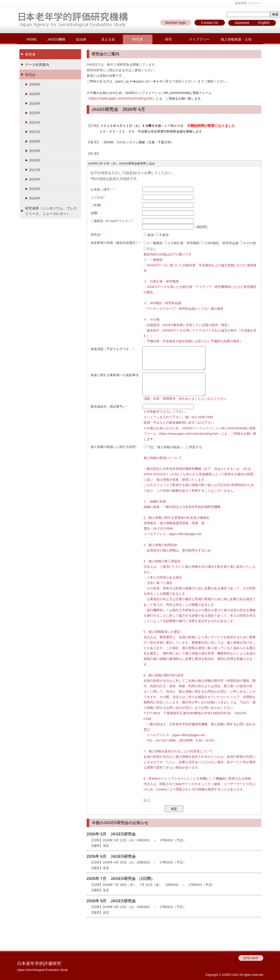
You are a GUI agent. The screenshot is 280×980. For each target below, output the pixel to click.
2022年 (35, 122)
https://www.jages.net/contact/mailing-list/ (121, 98)
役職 (94, 213)
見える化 (108, 39)
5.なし (150, 249)
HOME (32, 39)
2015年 (35, 189)
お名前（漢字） (102, 189)
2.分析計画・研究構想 (182, 243)
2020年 (35, 141)
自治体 (81, 39)
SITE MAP (251, 958)
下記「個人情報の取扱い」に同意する (173, 447)
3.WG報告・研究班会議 (220, 243)
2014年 (35, 198)
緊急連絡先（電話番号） (108, 407)
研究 (168, 39)
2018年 (35, 160)
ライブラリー (199, 39)
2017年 (35, 170)
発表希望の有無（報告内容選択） (115, 243)
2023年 (35, 113)
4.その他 (248, 243)
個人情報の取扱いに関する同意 (113, 447)
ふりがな (97, 197)
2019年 (35, 151)
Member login (176, 23)
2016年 (35, 179)
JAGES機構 (56, 39)
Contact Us (210, 23)
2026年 (35, 84)
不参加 (162, 235)
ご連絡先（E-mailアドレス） (111, 221)
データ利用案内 (37, 65)
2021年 (35, 132)
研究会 (30, 75)
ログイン (256, 3)
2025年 (35, 94)
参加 (149, 235)
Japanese (242, 23)
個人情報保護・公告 (236, 39)
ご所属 (95, 205)
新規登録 (241, 3)
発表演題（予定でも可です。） (113, 349)
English (264, 23)
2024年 (35, 104)
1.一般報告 (153, 243)
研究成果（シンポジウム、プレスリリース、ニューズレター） (51, 211)
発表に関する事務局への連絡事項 (115, 375)
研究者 (138, 39)
